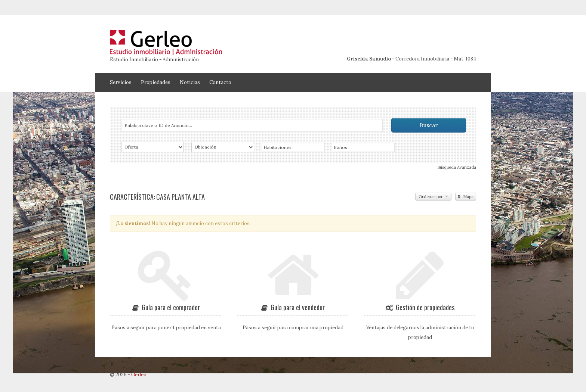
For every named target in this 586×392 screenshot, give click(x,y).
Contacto (220, 82)
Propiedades (156, 82)
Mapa (466, 197)
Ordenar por (433, 197)
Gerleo (139, 375)
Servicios (121, 82)
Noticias (190, 82)
